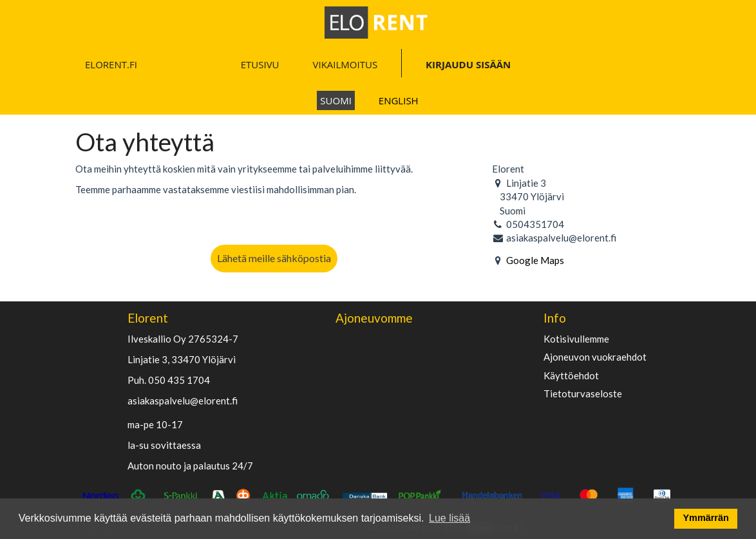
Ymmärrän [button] (706, 518)
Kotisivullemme (576, 339)
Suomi (336, 100)
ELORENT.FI (111, 64)
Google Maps (535, 260)
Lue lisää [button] (449, 518)
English (399, 100)
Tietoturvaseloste (583, 394)
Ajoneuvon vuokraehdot (595, 357)
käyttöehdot (571, 376)
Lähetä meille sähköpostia (274, 258)
